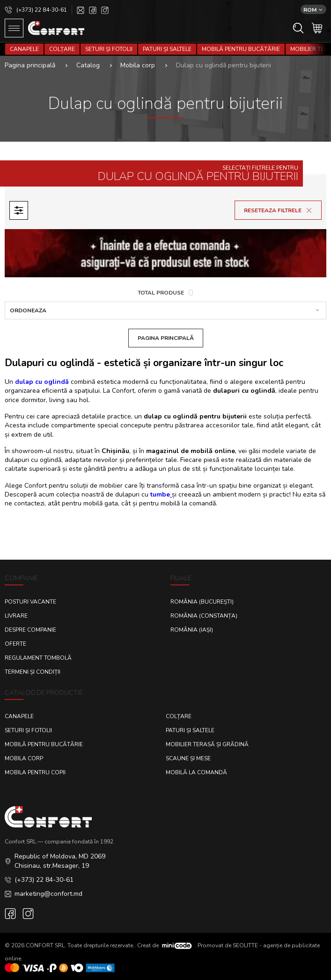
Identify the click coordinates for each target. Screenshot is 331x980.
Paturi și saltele (167, 49)
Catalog (88, 65)
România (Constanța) (204, 616)
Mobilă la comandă (196, 772)
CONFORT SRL (45, 945)
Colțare (62, 49)
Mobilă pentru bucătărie (241, 49)
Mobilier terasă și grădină (207, 744)
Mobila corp (138, 65)
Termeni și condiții (33, 672)
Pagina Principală (166, 338)
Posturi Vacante (30, 602)
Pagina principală (30, 65)
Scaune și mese (188, 758)
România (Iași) (192, 630)
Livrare (16, 616)
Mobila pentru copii (35, 772)
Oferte (15, 644)
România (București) (202, 602)
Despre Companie (30, 630)
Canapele (24, 49)
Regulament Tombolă (38, 658)
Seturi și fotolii (109, 49)
